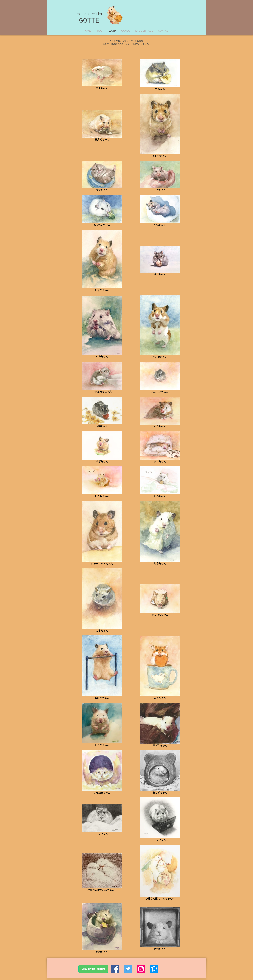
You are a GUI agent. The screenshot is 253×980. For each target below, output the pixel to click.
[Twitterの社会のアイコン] (128, 969)
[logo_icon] (154, 969)
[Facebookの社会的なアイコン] (115, 969)
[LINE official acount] (93, 969)
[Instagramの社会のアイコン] (141, 969)
